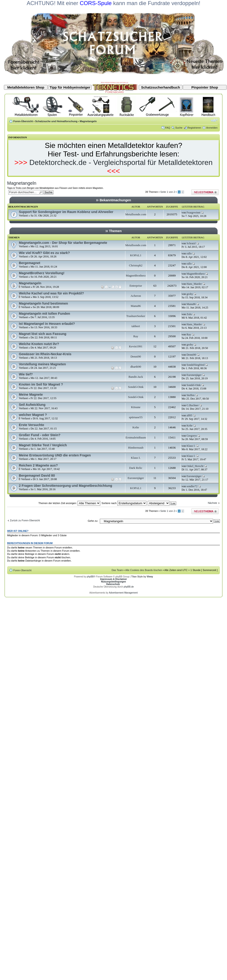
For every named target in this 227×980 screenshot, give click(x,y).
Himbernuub (136, 448)
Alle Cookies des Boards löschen (144, 570)
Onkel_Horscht (195, 466)
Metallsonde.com (136, 214)
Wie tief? (26, 374)
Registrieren (194, 128)
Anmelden (212, 128)
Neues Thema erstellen (205, 192)
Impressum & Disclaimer (113, 579)
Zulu (189, 314)
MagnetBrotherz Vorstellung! (42, 273)
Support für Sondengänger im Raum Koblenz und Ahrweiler (66, 212)
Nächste (213, 503)
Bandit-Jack (136, 377)
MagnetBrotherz (136, 275)
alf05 (189, 415)
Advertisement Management (123, 593)
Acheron (136, 296)
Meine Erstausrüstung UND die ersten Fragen (55, 455)
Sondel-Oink (136, 387)
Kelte (136, 427)
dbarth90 (136, 367)
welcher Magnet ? (33, 415)
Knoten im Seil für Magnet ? (41, 384)
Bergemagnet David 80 (37, 476)
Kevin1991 (136, 346)
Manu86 (136, 306)
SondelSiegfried (195, 365)
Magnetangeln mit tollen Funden (45, 314)
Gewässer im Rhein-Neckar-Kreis (45, 354)
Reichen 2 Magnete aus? (38, 465)
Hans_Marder (194, 284)
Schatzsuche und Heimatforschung (56, 121)
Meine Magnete (31, 395)
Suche (179, 128)
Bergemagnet (30, 263)
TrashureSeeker (136, 316)
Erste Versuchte (32, 425)
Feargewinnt (193, 213)
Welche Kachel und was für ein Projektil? (51, 293)
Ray (136, 336)
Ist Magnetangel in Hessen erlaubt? (47, 324)
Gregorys (192, 436)
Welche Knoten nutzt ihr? (39, 344)
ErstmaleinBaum (136, 437)
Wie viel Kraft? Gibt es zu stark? (44, 253)
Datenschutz (113, 584)
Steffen (191, 395)
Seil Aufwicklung (32, 405)
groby (190, 294)
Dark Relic (136, 468)
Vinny (150, 577)
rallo (189, 254)
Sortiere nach (124, 503)
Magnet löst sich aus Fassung (43, 334)
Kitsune (136, 407)
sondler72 (192, 486)
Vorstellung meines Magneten (42, 364)
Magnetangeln (88, 121)
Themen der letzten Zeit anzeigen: (69, 503)
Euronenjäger (194, 375)
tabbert (136, 326)
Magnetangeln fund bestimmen (43, 303)
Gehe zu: (93, 521)
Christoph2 (136, 265)
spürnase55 (136, 417)
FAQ (168, 128)
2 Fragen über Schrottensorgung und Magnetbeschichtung (66, 486)
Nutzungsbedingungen (113, 582)
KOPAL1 (136, 255)
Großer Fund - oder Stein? (40, 435)
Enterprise (136, 286)
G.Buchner (193, 405)
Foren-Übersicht (23, 121)
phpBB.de (129, 587)
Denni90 (136, 356)
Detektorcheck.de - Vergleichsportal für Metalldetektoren (121, 162)
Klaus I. (191, 446)
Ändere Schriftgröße (214, 120)
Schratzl (191, 243)
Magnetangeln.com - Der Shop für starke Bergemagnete (63, 243)
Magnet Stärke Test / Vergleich (43, 445)
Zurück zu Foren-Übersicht (25, 520)
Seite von (168, 192)
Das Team (117, 570)
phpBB (90, 577)
